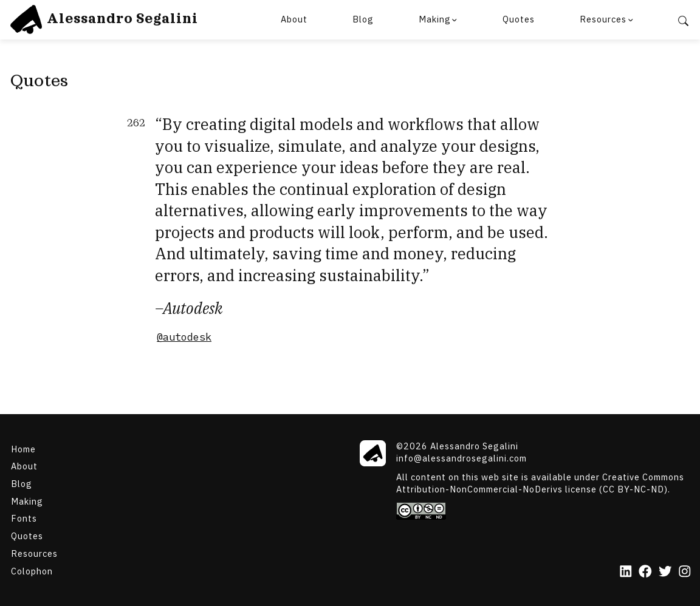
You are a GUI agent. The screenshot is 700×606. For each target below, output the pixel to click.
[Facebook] (645, 572)
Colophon (32, 570)
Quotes (519, 19)
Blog (363, 19)
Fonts (24, 518)
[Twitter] (665, 572)
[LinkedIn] (626, 572)
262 (136, 123)
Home (23, 448)
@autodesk (184, 337)
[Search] (684, 20)
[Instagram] (685, 572)
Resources (603, 19)
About (294, 19)
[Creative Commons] (544, 511)
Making (435, 19)
